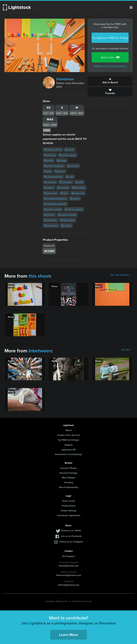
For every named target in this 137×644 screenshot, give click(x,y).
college (66, 226)
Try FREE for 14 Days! (68, 440)
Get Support (68, 556)
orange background (55, 199)
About (69, 430)
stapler (49, 188)
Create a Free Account (69, 435)
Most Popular (69, 478)
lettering (50, 155)
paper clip (78, 193)
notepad (63, 188)
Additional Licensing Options (110, 66)
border (49, 161)
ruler (70, 177)
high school (67, 220)
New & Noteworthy (69, 487)
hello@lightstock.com (69, 585)
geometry (50, 220)
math (79, 182)
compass (50, 182)
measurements (67, 215)
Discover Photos (69, 468)
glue (48, 171)
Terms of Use (68, 501)
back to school (53, 150)
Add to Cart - (110, 57)
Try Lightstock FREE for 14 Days (110, 38)
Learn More (69, 635)
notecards (51, 193)
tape (64, 193)
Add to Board (110, 81)
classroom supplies (55, 204)
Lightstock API (69, 450)
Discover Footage (68, 473)
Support (69, 445)
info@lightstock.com (69, 566)
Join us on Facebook (71, 536)
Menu (131, 7)
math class (51, 226)
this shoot (39, 276)
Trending (68, 482)
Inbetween (65, 79)
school (75, 199)
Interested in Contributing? (68, 454)
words (70, 150)
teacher (49, 215)
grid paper (79, 188)
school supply (67, 155)
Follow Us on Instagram (71, 542)
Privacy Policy (69, 506)
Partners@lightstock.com (69, 575)
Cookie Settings (68, 510)
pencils (60, 171)
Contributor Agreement (68, 515)
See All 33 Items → (122, 275)
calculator (66, 182)
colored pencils (53, 177)
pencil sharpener (54, 166)
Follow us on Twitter (71, 530)
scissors (73, 166)
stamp (62, 161)
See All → (127, 350)
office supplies (74, 209)
